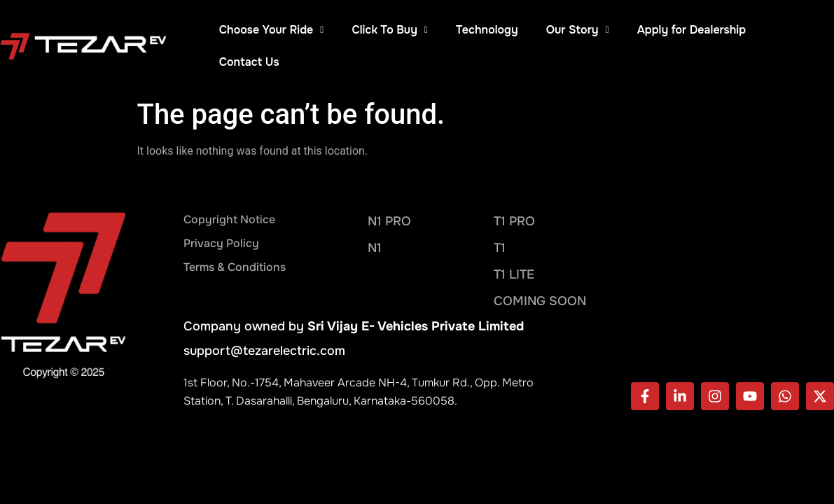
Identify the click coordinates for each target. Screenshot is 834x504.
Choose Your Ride (272, 30)
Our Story (578, 30)
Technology (487, 30)
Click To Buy (390, 30)
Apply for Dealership (691, 30)
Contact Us (249, 62)
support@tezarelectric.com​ (264, 351)
